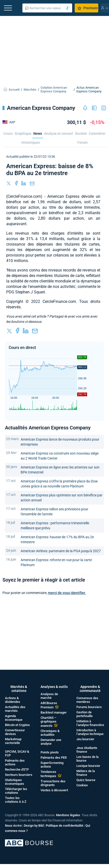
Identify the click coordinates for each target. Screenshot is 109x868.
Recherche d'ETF (17, 769)
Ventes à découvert (54, 790)
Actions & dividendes (13, 700)
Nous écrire (13, 826)
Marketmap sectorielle (13, 741)
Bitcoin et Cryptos (17, 725)
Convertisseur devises (15, 732)
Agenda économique (14, 718)
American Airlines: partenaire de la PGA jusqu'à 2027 (61, 551)
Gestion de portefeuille (84, 714)
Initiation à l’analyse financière (90, 723)
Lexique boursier (88, 766)
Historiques (31, 142)
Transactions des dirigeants (53, 783)
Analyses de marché (49, 696)
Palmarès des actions (15, 762)
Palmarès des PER (54, 758)
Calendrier (97, 134)
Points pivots (50, 752)
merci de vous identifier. (67, 593)
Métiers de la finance (86, 773)
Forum (82, 142)
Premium (88, 8)
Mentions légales (68, 815)
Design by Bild (34, 826)
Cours (8, 134)
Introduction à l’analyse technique (90, 732)
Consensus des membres (87, 700)
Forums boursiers (89, 707)
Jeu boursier (85, 739)
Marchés (30, 90)
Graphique (23, 134)
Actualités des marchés (15, 709)
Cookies (82, 785)
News (38, 134)
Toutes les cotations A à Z (16, 800)
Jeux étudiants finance (87, 750)
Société (81, 134)
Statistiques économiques (15, 782)
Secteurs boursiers (19, 775)
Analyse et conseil (58, 134)
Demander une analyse (51, 742)
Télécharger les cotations (16, 791)
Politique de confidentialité (64, 826)
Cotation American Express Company (54, 89)
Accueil (14, 90)
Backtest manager (54, 712)
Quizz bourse (86, 780)
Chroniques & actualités (50, 733)
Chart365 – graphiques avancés (49, 722)
